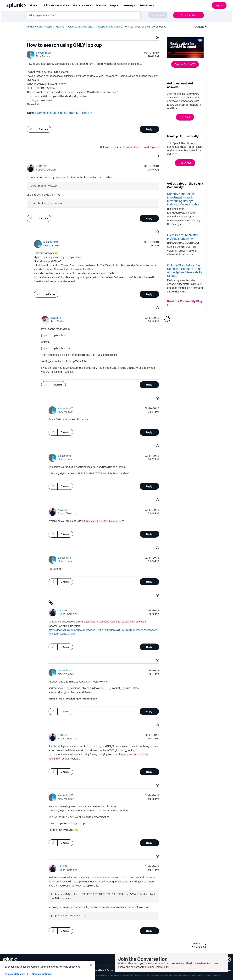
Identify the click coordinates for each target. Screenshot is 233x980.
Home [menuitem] (34, 5)
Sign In (219, 5)
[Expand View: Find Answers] (91, 5)
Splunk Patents (107, 970)
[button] (157, 38)
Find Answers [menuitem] (81, 5)
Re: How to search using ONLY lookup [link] (145, 27)
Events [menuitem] (100, 5)
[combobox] (97, 15)
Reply (149, 129)
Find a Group (185, 163)
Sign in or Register (196, 963)
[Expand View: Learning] (134, 5)
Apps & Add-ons (55, 27)
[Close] (91, 965)
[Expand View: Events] (105, 5)
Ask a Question (189, 15)
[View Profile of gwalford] (56, 318)
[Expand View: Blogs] (118, 5)
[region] (48, 970)
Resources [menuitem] (146, 5)
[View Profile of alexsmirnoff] (43, 53)
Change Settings (42, 974)
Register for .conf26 (185, 64)
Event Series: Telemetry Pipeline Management (183, 237)
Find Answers (35, 27)
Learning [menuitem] (128, 5)
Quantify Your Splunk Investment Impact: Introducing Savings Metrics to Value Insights (183, 199)
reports (87, 113)
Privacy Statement (15, 974)
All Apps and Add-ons (80, 27)
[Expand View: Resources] (153, 5)
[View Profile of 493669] (41, 166)
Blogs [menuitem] (113, 5)
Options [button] (198, 27)
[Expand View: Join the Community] (68, 5)
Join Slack (185, 117)
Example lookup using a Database (57, 113)
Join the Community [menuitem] (55, 5)
